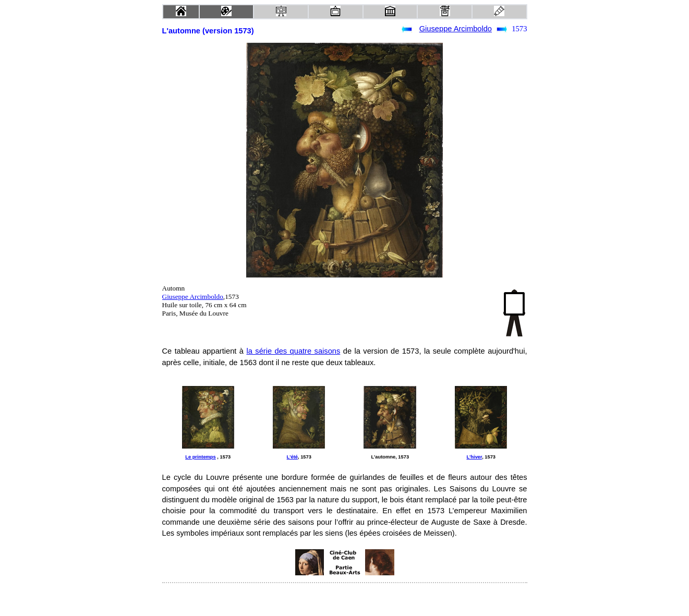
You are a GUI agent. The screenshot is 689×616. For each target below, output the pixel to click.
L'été (292, 457)
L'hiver (474, 457)
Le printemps (201, 457)
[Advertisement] (246, 562)
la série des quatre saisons (293, 351)
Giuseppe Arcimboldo (456, 29)
